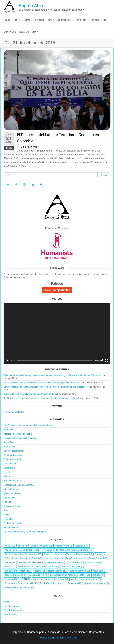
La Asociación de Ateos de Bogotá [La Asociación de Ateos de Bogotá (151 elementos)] (70, 575)
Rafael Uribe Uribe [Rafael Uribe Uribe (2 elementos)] (55, 583)
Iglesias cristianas (12, 493)
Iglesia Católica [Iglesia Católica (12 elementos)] (57, 571)
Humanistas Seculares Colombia (19, 485)
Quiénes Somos (23, 20)
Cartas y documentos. (14, 451)
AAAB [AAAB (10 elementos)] (10, 546)
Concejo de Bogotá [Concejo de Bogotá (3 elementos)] (31, 558)
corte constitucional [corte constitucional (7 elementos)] (56, 558)
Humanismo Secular (13, 481)
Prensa (82, 20)
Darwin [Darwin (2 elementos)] (10, 562)
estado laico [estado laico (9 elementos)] (26, 567)
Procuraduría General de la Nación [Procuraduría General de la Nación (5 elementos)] (23, 583)
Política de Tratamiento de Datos (58, 638)
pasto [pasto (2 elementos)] (63, 579)
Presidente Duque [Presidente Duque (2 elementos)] (90, 579)
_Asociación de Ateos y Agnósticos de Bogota (25, 532)
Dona (35, 32)
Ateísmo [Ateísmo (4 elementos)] (35, 554)
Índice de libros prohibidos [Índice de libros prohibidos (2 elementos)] (19, 587)
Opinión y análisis (12, 506)
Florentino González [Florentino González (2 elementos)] (48, 567)
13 (7, 148)
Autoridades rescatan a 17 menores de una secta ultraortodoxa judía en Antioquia (41, 383)
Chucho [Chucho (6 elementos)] (100, 554)
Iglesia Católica (11, 489)
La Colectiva (9, 498)
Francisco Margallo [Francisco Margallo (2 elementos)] (73, 567)
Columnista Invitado (13, 459)
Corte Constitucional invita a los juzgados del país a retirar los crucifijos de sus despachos (45, 387)
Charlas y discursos (13, 455)
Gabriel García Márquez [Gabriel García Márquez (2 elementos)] (18, 571)
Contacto (10, 32)
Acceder (7, 602)
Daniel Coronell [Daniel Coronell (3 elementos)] (98, 558)
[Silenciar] (102, 361)
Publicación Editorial (13, 523)
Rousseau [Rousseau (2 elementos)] (75, 583)
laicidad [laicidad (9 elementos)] (98, 575)
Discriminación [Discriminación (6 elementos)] (77, 562)
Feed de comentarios (13, 610)
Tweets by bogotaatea (14, 412)
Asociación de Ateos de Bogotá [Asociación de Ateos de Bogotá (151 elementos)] (23, 550)
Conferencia (9, 468)
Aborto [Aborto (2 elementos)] (23, 546)
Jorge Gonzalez (30, 147)
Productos (8, 519)
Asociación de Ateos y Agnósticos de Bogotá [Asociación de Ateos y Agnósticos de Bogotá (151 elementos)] (69, 550)
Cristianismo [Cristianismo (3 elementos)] (78, 558)
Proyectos (99, 20)
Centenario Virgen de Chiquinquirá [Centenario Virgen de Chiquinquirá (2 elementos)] (73, 554)
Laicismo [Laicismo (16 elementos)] (11, 579)
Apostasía (8, 430)
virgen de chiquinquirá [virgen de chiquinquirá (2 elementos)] (96, 583)
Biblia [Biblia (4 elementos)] (48, 554)
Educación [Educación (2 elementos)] (95, 562)
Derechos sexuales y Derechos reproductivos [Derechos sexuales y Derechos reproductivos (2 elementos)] (41, 562)
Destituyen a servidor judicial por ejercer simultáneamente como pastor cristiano (41, 398)
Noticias (7, 502)
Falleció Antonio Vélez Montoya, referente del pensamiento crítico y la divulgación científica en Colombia (52, 375)
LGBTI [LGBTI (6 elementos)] (25, 579)
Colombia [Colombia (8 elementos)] (11, 558)
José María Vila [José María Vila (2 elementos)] (38, 575)
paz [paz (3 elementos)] (74, 579)
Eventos (40, 20)
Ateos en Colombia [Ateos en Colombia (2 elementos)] (16, 554)
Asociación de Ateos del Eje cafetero (20, 438)
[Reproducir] (7, 361)
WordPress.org (10, 615)
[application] (57, 333)
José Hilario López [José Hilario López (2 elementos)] (15, 575)
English (24, 32)
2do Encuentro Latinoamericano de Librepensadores (28, 425)
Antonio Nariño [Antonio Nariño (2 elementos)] (64, 546)
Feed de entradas (12, 606)
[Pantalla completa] (107, 361)
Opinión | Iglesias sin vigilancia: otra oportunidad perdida (30, 394)
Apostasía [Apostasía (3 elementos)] (82, 546)
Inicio (7, 20)
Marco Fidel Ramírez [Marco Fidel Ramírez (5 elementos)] (44, 579)
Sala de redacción (60, 20)
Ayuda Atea (9, 442)
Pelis (6, 510)
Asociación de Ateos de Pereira (18, 434)
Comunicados (10, 464)
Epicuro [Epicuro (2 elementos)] (10, 567)
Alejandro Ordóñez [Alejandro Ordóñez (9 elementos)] (41, 546)
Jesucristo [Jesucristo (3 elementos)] (99, 571)
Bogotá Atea (31, 6)
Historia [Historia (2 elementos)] (39, 571)
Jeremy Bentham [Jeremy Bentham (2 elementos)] (80, 571)
